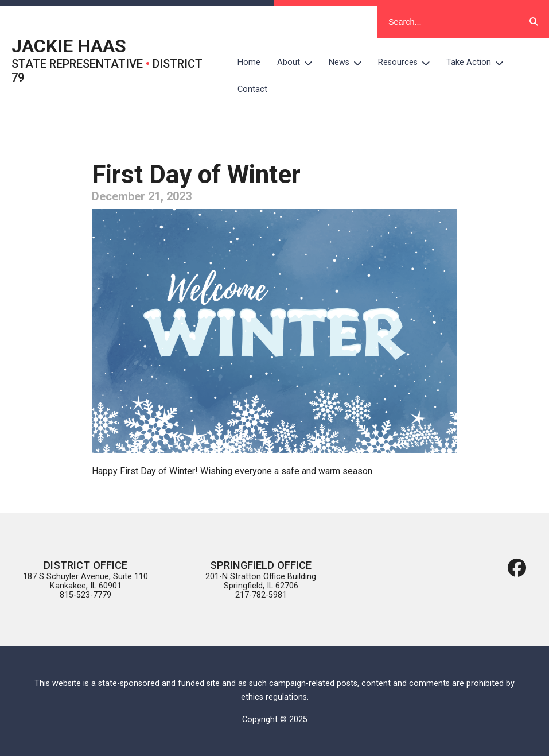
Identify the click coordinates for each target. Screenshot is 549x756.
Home (249, 62)
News (349, 63)
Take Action (479, 63)
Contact (252, 89)
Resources (408, 63)
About (299, 63)
